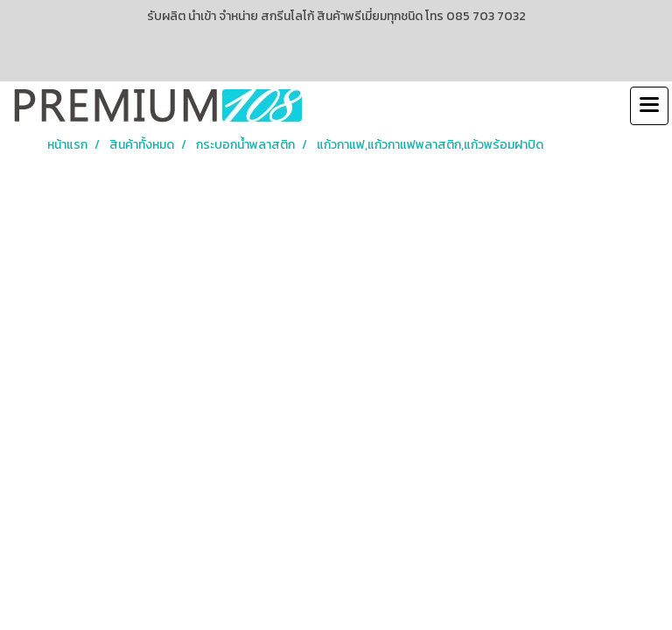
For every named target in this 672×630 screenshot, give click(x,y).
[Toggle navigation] (649, 106)
